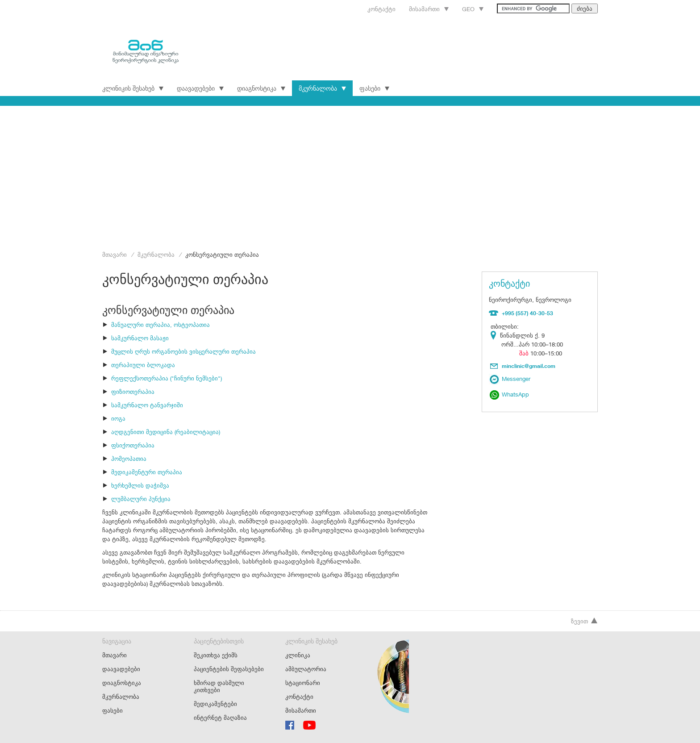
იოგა (118, 418)
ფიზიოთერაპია (133, 392)
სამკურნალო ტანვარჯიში (147, 405)
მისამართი (429, 9)
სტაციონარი (303, 683)
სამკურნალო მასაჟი (140, 338)
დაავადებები (200, 88)
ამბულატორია (306, 669)
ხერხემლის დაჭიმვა (140, 485)
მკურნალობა (322, 88)
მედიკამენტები (215, 704)
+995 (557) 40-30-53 (527, 313)
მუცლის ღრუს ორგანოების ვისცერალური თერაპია (183, 351)
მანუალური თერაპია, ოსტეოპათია (160, 325)
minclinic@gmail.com (529, 366)
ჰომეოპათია (129, 459)
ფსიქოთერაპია (133, 445)
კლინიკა (298, 655)
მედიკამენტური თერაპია (147, 472)
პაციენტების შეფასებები (229, 669)
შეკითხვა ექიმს (216, 655)
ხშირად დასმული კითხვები (219, 686)
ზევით (584, 621)
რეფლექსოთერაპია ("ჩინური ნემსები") (167, 378)
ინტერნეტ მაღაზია (220, 718)
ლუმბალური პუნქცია (141, 499)
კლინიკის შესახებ (133, 88)
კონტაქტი (381, 9)
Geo (473, 9)
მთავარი (115, 255)
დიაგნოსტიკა (261, 88)
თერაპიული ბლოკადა (143, 365)
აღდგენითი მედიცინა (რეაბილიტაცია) (166, 432)
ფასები (374, 88)
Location (495, 335)
